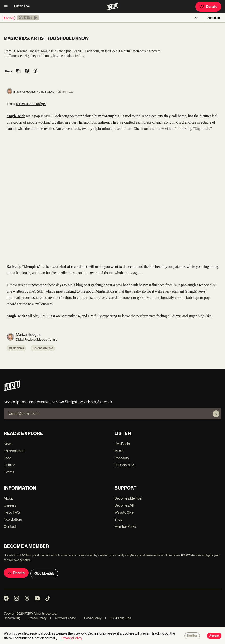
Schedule (214, 18)
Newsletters (13, 519)
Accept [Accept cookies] (214, 636)
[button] (28, 18)
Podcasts (122, 458)
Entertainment (15, 451)
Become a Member (129, 498)
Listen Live (22, 6)
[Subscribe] (216, 414)
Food (8, 458)
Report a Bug (12, 618)
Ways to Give (124, 512)
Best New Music (43, 348)
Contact (10, 526)
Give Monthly (44, 574)
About (8, 498)
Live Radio (122, 444)
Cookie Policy (90, 618)
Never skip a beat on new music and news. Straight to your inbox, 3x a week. (58, 402)
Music (119, 451)
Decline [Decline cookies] (192, 636)
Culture (9, 465)
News (8, 444)
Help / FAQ (12, 512)
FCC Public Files (118, 618)
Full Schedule (124, 465)
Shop (118, 519)
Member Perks (125, 526)
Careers (10, 505)
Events (9, 472)
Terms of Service (63, 618)
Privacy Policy (35, 618)
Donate (208, 7)
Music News (16, 348)
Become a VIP (125, 505)
